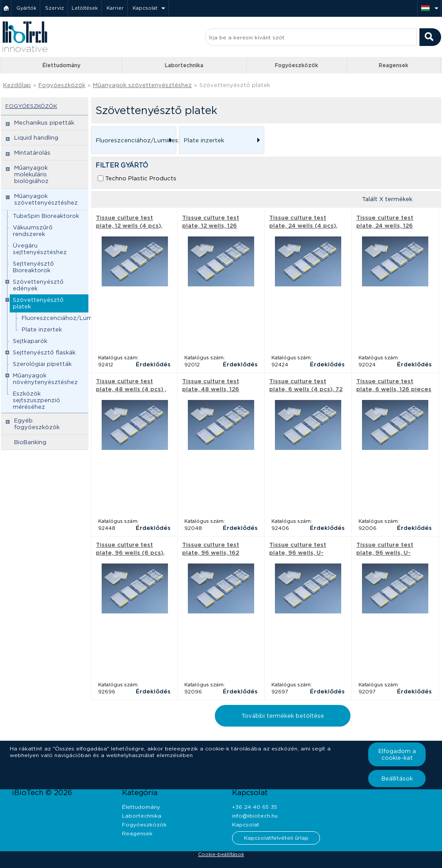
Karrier (115, 8)
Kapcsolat (145, 8)
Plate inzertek (42, 329)
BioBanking (30, 442)
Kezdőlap (17, 85)
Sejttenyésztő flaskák (44, 352)
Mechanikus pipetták (44, 123)
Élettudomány (61, 65)
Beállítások (397, 779)
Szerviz (55, 8)
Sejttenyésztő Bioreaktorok (33, 267)
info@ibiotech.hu (255, 816)
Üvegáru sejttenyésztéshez (40, 249)
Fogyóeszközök (297, 65)
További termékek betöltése (283, 716)
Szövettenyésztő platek (235, 85)
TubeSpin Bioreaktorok (46, 216)
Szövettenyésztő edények (38, 285)
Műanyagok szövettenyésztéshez (142, 85)
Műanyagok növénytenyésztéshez (45, 379)
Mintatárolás (32, 153)
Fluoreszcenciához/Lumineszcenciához (80, 318)
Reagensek (394, 65)
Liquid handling (36, 138)
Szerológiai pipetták (42, 364)
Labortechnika (184, 65)
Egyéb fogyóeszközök (37, 424)
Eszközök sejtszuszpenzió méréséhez (36, 400)
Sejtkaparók (30, 341)
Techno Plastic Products (141, 178)
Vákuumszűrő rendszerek (33, 231)
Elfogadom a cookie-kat (397, 754)
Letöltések (85, 8)
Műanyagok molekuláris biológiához (31, 174)
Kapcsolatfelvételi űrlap (276, 838)
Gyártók (26, 8)
